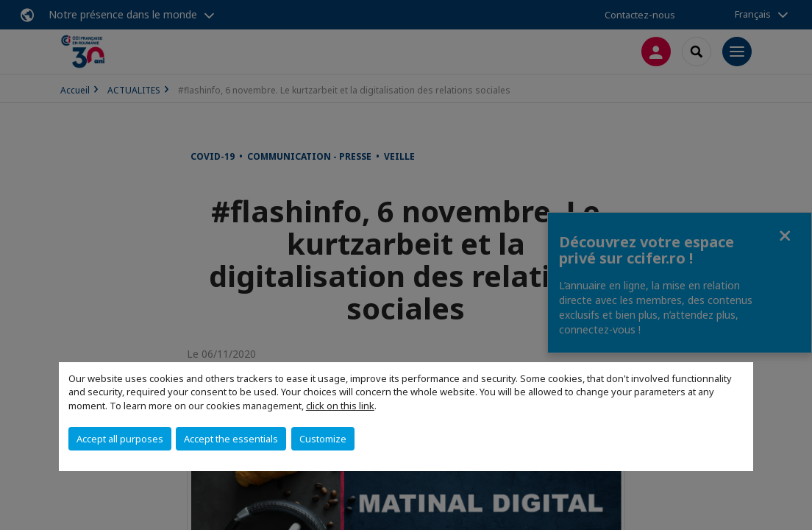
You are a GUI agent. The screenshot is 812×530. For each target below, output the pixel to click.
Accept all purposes (120, 439)
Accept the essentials (231, 439)
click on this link (340, 406)
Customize (323, 439)
